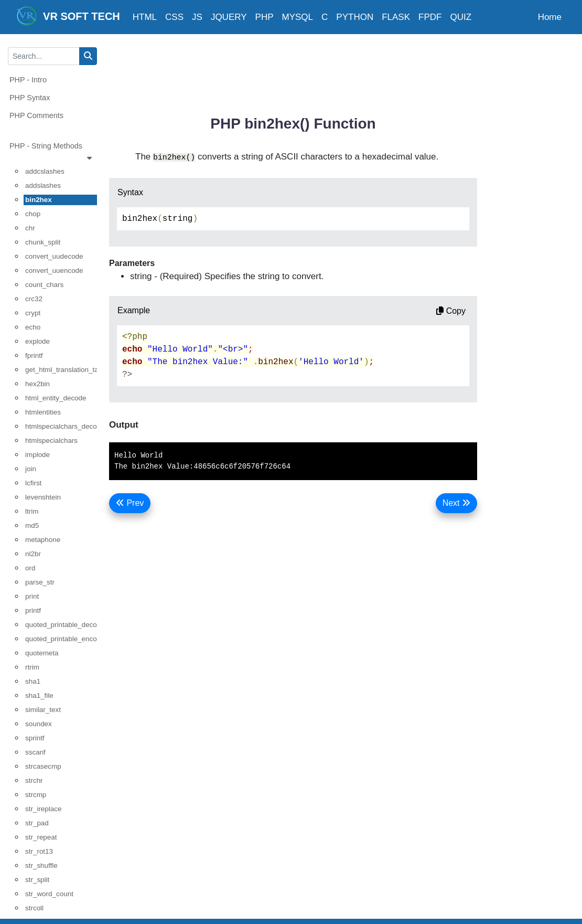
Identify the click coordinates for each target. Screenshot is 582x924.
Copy (451, 311)
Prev (130, 503)
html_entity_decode (56, 398)
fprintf (34, 355)
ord (30, 568)
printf (33, 610)
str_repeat (41, 837)
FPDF (430, 17)
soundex (39, 724)
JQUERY (229, 17)
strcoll (34, 908)
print (32, 596)
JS (197, 17)
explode (37, 341)
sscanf (35, 752)
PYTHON (355, 17)
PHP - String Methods (53, 153)
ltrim (32, 511)
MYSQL (298, 17)
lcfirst (33, 483)
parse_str (40, 582)
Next (456, 503)
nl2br (33, 554)
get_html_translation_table (61, 370)
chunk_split (43, 242)
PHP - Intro (28, 80)
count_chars (44, 285)
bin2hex (39, 200)
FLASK (396, 17)
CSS (174, 17)
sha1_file (39, 695)
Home (550, 17)
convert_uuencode (54, 270)
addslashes (43, 185)
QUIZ (461, 17)
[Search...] (44, 56)
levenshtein (43, 497)
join (31, 469)
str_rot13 (39, 851)
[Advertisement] (300, 71)
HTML (145, 17)
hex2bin (37, 384)
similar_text (43, 710)
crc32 (34, 299)
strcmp (36, 795)
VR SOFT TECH (68, 16)
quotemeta (42, 653)
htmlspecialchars (51, 440)
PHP (265, 17)
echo (33, 327)
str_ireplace (43, 809)
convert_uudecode (54, 256)
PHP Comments (36, 115)
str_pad (37, 823)
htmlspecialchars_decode (61, 426)
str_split (37, 880)
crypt (33, 313)
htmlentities (43, 412)
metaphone (43, 540)
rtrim (32, 667)
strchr (34, 780)
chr (30, 228)
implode (37, 455)
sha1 (33, 681)
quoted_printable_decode (61, 625)
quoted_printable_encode (61, 639)
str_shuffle (41, 865)
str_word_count (49, 894)
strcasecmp (43, 766)
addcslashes (45, 171)
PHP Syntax (30, 98)
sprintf (35, 738)
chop (33, 214)
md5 (32, 525)
